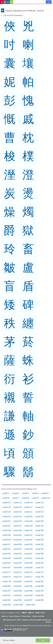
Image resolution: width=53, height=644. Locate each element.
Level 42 (39, 535)
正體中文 (24, 613)
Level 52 (17, 549)
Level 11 (6, 502)
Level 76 (17, 577)
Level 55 (6, 554)
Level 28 (17, 521)
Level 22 (39, 512)
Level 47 (6, 544)
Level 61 (28, 558)
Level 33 (28, 526)
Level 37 (28, 530)
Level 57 (28, 554)
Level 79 (6, 581)
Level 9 (35, 498)
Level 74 (39, 572)
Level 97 (28, 600)
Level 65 (28, 563)
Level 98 (39, 600)
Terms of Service (15, 616)
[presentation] (13, 635)
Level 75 (6, 577)
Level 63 (6, 563)
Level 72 (17, 572)
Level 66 (39, 563)
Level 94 (39, 595)
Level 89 (28, 591)
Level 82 (39, 581)
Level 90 (39, 591)
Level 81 (28, 581)
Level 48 (17, 544)
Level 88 (17, 591)
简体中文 (31, 613)
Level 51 (6, 549)
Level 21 (28, 512)
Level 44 (17, 540)
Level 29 (28, 521)
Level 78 (39, 577)
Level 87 (6, 591)
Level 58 (39, 554)
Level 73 (28, 572)
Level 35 (6, 530)
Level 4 (35, 493)
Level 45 (28, 540)
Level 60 (17, 558)
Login (49, 2)
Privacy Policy (26, 616)
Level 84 (17, 586)
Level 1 (6, 493)
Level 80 (17, 581)
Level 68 (17, 567)
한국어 (43, 613)
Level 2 (16, 493)
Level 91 (6, 595)
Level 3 (25, 493)
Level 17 (28, 507)
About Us (4, 616)
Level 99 (6, 605)
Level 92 (17, 595)
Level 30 (39, 521)
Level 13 (28, 502)
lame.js (25, 626)
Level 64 (17, 563)
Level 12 (17, 502)
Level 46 (39, 540)
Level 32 (17, 526)
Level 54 (39, 549)
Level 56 (17, 554)
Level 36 (17, 530)
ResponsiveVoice (18, 629)
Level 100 (18, 605)
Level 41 (28, 535)
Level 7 (16, 498)
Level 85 (28, 586)
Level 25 (28, 516)
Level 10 (46, 498)
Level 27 (6, 521)
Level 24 (17, 516)
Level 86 (39, 586)
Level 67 (6, 567)
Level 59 (6, 558)
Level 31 (6, 526)
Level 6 (6, 498)
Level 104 (30, 605)
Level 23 (6, 516)
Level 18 (39, 507)
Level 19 (6, 512)
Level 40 (17, 535)
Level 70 (39, 567)
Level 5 (45, 493)
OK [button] (43, 640)
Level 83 (6, 586)
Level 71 (6, 572)
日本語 (37, 613)
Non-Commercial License (20, 630)
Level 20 (17, 512)
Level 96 (17, 600)
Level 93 (28, 595)
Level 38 (39, 530)
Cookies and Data (38, 616)
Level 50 (39, 544)
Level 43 (6, 540)
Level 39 (6, 535)
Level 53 (28, 549)
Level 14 (39, 502)
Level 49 (28, 544)
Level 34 (39, 526)
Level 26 (39, 516)
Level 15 (6, 507)
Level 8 (25, 498)
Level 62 (39, 558)
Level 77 (28, 577)
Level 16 (17, 507)
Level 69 (28, 567)
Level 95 (6, 600)
